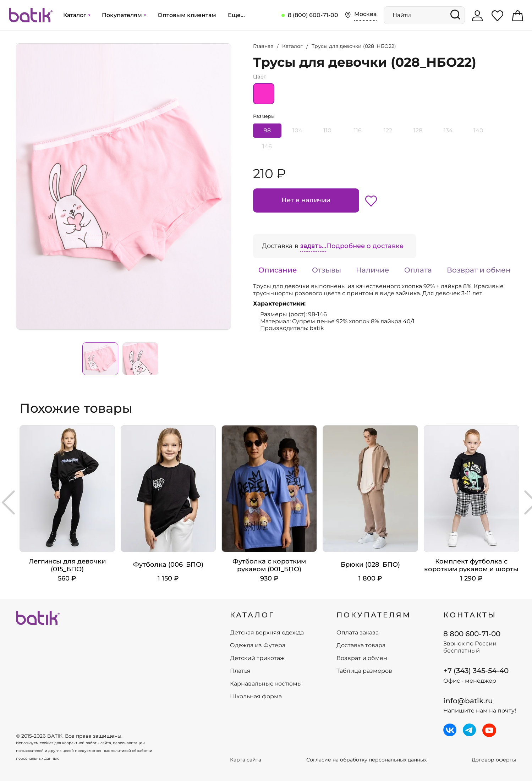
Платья (240, 671)
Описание (278, 270)
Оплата (418, 270)
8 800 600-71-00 (472, 634)
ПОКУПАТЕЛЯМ (374, 615)
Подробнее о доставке (365, 246)
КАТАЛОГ (252, 615)
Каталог (77, 15)
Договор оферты (494, 760)
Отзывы (327, 270)
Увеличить (16, 44)
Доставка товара (361, 645)
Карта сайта (246, 760)
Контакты (470, 615)
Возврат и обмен (479, 270)
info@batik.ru (468, 701)
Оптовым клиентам (187, 15)
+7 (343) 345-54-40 (476, 671)
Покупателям (124, 15)
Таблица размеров (364, 671)
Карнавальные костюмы (266, 684)
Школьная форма (256, 697)
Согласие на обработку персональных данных (366, 760)
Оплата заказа (358, 633)
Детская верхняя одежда (267, 633)
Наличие (373, 270)
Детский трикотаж (257, 658)
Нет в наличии (306, 200)
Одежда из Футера (258, 645)
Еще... (236, 15)
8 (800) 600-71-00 (313, 15)
